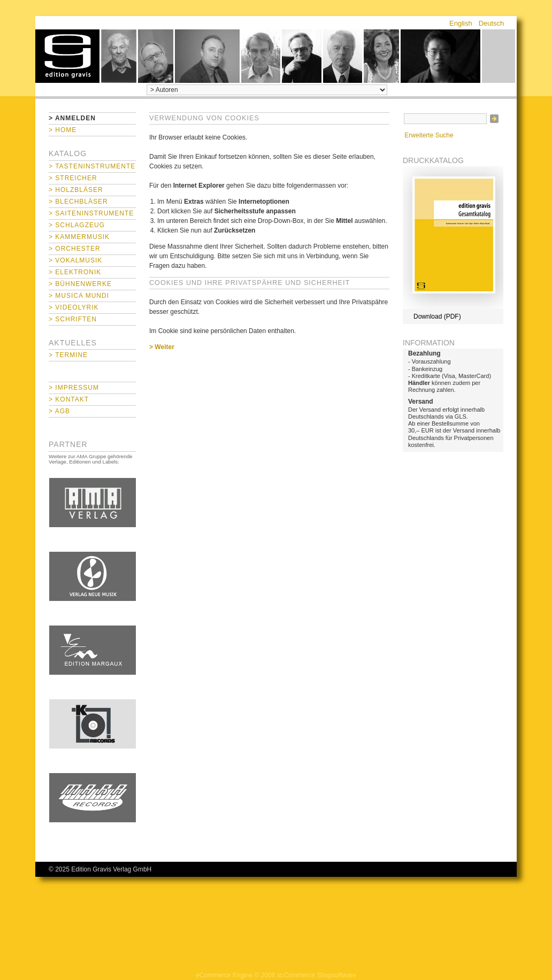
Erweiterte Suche (429, 135)
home (67, 56)
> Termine (68, 355)
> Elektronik (75, 272)
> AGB (59, 411)
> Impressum (74, 388)
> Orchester (75, 249)
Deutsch (492, 23)
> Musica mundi (79, 296)
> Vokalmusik (75, 260)
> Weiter (162, 347)
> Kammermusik (79, 237)
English (461, 23)
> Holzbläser (76, 190)
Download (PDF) (437, 317)
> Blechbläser (78, 202)
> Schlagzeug (77, 225)
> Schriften (73, 319)
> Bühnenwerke (80, 284)
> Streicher (73, 178)
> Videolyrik (74, 307)
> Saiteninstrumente (91, 213)
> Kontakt (69, 399)
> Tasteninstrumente (92, 166)
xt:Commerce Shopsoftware (317, 975)
